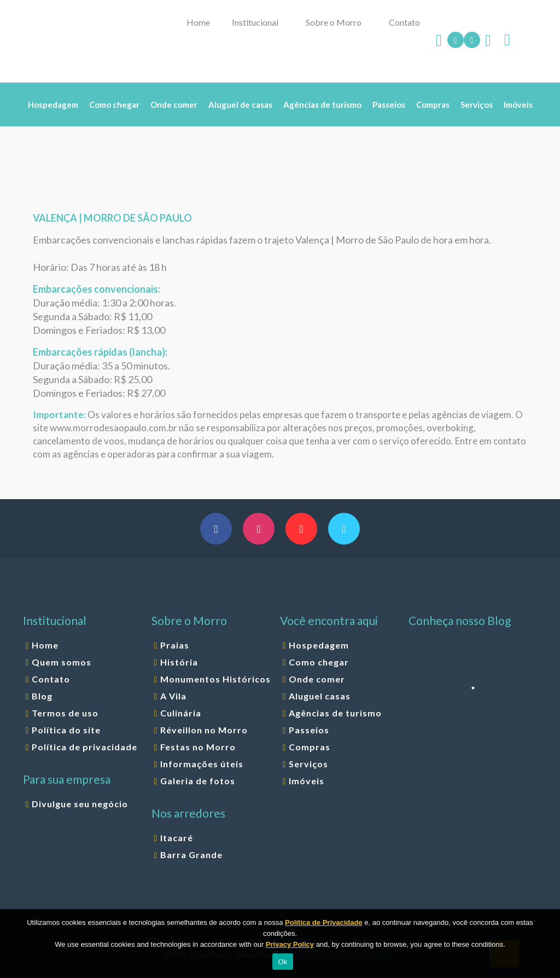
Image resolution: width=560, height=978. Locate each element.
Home (45, 645)
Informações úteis (202, 764)
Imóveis (307, 781)
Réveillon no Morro (204, 730)
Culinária (181, 713)
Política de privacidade (84, 747)
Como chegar (319, 662)
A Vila (173, 696)
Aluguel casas (320, 696)
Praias (175, 645)
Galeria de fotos (198, 781)
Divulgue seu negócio (80, 804)
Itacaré (177, 838)
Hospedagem (319, 645)
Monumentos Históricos (215, 679)
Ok (282, 962)
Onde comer (317, 679)
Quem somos (62, 662)
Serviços (308, 764)
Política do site (66, 730)
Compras (310, 747)
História (179, 662)
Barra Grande (191, 855)
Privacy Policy (290, 944)
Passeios (309, 730)
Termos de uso (65, 713)
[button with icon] (216, 529)
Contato (51, 679)
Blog (42, 696)
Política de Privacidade (324, 922)
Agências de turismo (335, 713)
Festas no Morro (198, 747)
